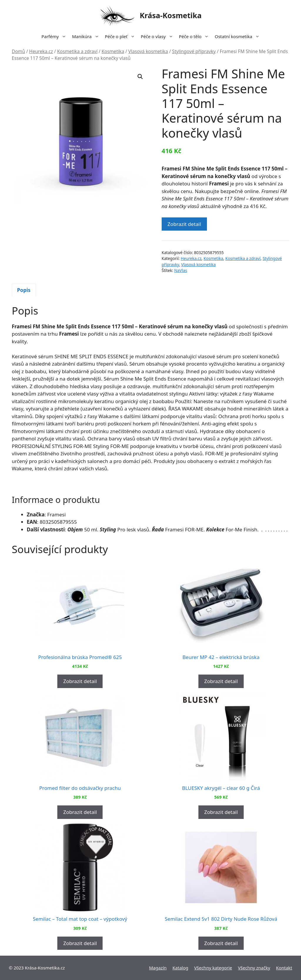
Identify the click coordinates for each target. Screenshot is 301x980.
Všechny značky (254, 968)
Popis (24, 290)
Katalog (180, 968)
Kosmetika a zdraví (77, 51)
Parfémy (55, 36)
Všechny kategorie (213, 968)
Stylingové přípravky (194, 51)
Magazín (158, 968)
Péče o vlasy (158, 36)
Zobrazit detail (184, 224)
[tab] (24, 290)
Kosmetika (113, 51)
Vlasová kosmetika (148, 51)
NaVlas (181, 270)
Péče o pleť (121, 36)
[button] (140, 77)
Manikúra (87, 36)
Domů (18, 51)
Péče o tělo (195, 36)
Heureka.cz (41, 51)
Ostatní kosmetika (239, 36)
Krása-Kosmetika (171, 15)
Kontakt (284, 968)
